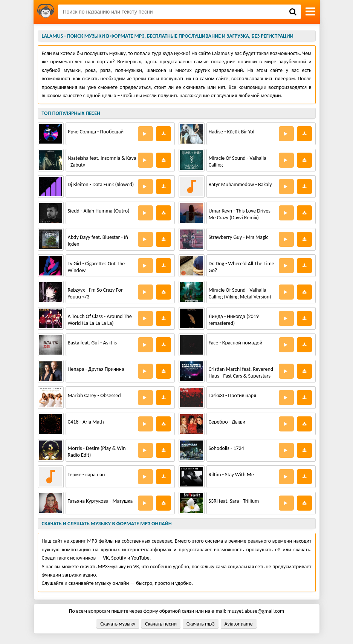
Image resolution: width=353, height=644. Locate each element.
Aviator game (239, 624)
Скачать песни (161, 624)
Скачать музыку (118, 624)
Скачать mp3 (200, 624)
